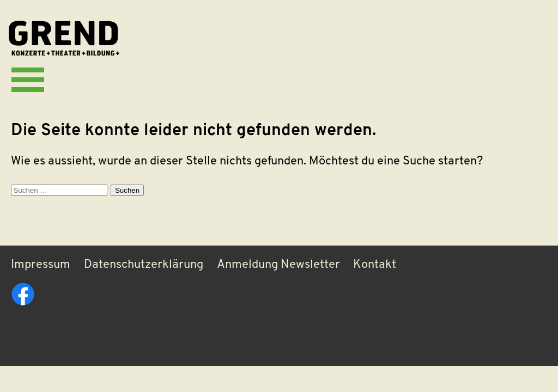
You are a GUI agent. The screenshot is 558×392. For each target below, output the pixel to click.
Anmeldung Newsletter (278, 265)
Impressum (41, 265)
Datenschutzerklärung (144, 265)
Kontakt (375, 265)
